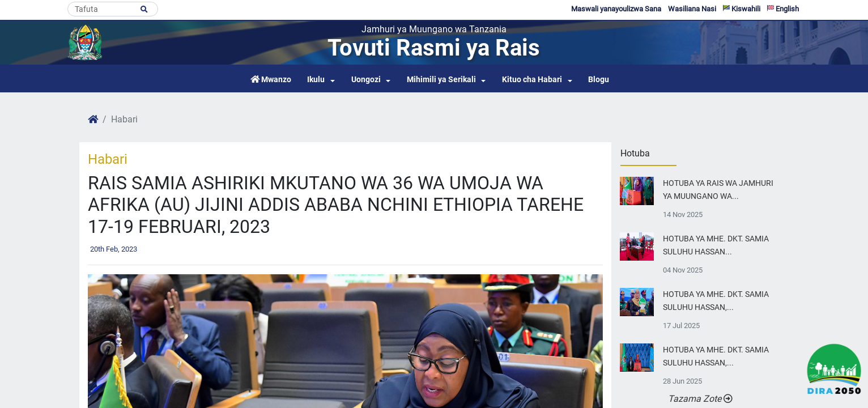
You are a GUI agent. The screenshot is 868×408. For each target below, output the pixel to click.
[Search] (113, 9)
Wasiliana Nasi (692, 9)
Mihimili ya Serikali (441, 80)
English (783, 9)
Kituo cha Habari (532, 80)
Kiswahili (742, 9)
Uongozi (366, 80)
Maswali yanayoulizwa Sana (616, 9)
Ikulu (316, 80)
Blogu (599, 80)
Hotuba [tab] (635, 153)
